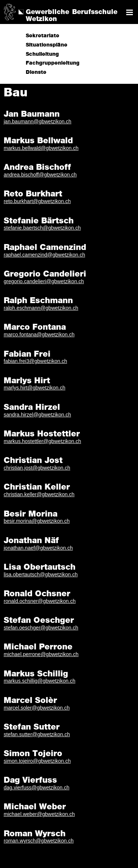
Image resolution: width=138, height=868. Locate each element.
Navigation (130, 12)
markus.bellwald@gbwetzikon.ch (41, 148)
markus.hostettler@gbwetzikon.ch (42, 441)
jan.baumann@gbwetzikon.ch (38, 121)
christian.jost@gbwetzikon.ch (37, 468)
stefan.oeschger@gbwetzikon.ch (41, 628)
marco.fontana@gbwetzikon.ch (39, 334)
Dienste (36, 72)
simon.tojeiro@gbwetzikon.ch (37, 761)
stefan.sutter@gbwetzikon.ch (37, 734)
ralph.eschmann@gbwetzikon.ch (41, 308)
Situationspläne (47, 45)
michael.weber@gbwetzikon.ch (39, 814)
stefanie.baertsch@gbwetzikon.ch (42, 228)
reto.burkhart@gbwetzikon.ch (37, 201)
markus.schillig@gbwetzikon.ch (40, 681)
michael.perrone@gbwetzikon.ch (41, 654)
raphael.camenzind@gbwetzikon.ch (44, 255)
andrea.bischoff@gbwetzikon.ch (40, 175)
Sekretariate (43, 36)
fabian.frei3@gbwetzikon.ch (35, 361)
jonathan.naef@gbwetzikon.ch (38, 548)
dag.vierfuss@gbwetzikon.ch (36, 788)
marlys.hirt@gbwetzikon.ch (35, 388)
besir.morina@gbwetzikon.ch (37, 521)
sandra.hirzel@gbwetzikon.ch (37, 415)
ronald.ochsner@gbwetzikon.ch (40, 601)
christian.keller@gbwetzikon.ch (39, 494)
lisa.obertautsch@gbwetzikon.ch (41, 574)
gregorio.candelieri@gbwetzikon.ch (44, 281)
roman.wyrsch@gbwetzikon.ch (39, 841)
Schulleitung (42, 54)
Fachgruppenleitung (53, 63)
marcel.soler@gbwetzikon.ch (37, 708)
